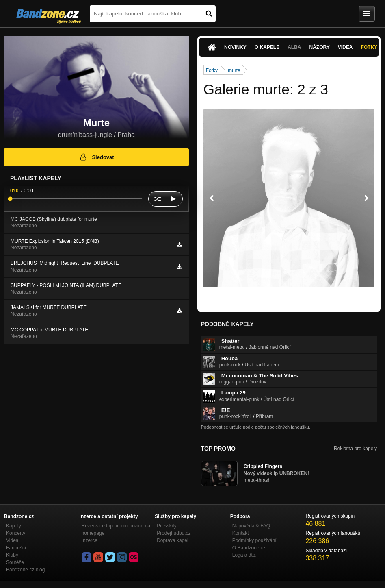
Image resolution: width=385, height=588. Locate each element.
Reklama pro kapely (355, 449)
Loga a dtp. (244, 555)
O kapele (267, 47)
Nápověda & (251, 526)
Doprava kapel (172, 540)
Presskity (167, 526)
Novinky (235, 47)
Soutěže (15, 562)
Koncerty (16, 533)
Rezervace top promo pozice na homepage (116, 529)
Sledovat (96, 157)
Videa (345, 47)
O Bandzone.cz (249, 548)
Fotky (212, 70)
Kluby (12, 555)
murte (234, 70)
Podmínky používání (254, 540)
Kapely (14, 526)
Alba (294, 47)
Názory (319, 47)
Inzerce (90, 540)
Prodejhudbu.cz (174, 533)
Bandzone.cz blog (25, 570)
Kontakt (241, 533)
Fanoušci (16, 548)
